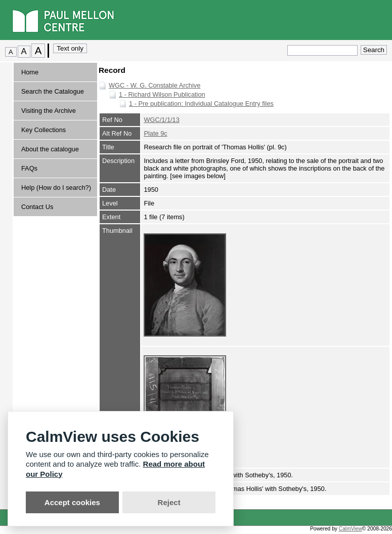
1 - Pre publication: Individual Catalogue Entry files (201, 104)
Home (30, 72)
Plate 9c (155, 133)
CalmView (351, 529)
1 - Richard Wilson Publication (162, 94)
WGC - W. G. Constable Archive (155, 85)
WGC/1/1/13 (161, 120)
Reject (169, 502)
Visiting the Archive (49, 111)
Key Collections (43, 130)
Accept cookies (72, 502)
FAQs (29, 168)
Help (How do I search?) (56, 188)
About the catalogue (50, 149)
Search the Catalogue (53, 91)
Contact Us (37, 207)
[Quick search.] (322, 50)
